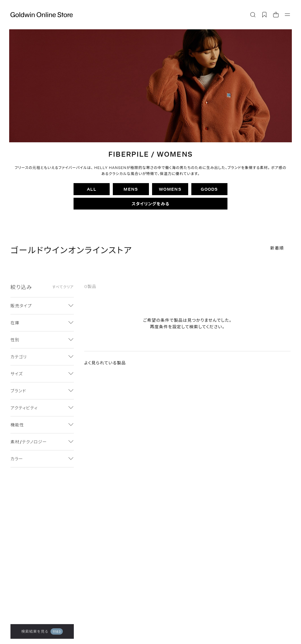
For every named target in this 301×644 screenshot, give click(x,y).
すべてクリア (63, 287)
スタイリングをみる (151, 204)
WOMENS (170, 189)
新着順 (277, 248)
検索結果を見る (42, 631)
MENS (131, 189)
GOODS (209, 189)
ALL (92, 189)
